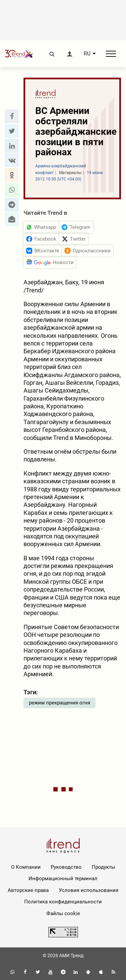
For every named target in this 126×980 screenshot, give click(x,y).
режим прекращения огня (59, 703)
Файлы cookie (63, 913)
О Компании (26, 867)
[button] (12, 116)
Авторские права (28, 890)
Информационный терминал (63, 879)
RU (87, 54)
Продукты (103, 867)
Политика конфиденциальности (63, 902)
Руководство (66, 867)
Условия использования (89, 890)
